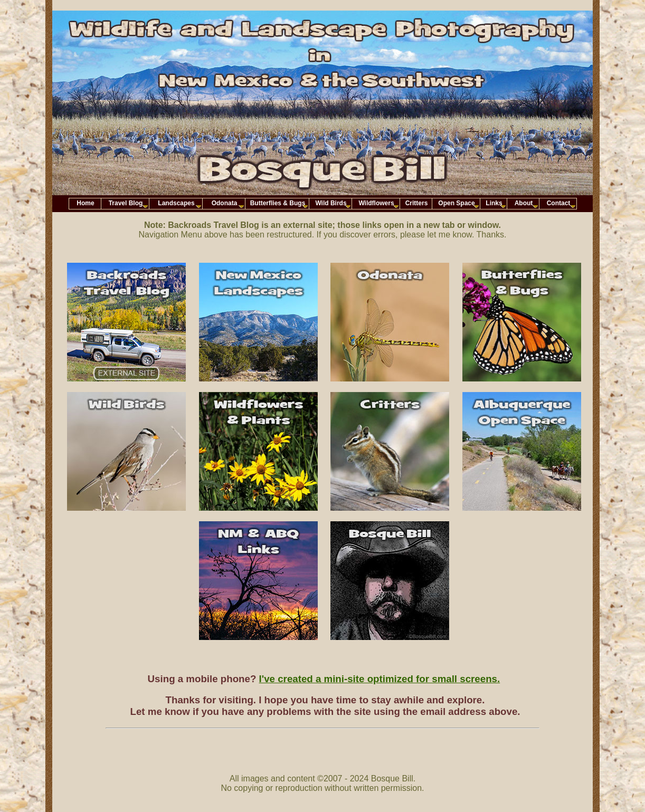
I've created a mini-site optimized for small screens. (380, 679)
